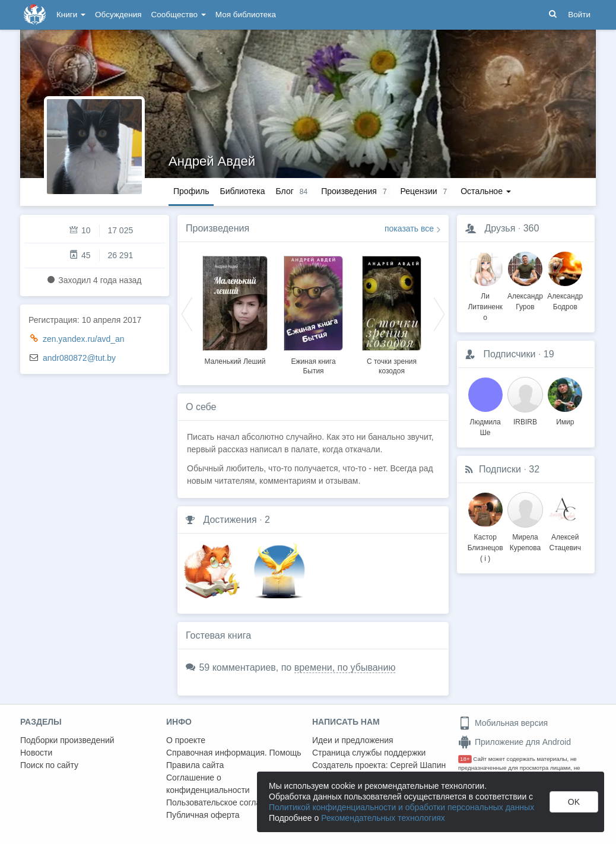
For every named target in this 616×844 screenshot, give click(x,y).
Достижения (230, 520)
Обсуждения (118, 15)
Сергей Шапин (418, 765)
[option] (235, 309)
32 (534, 469)
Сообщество (179, 15)
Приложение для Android (515, 742)
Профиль (191, 191)
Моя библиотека (246, 15)
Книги (71, 15)
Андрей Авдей (212, 161)
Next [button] (439, 313)
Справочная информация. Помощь (234, 753)
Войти (579, 15)
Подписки (500, 469)
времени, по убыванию (345, 667)
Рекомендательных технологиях (383, 818)
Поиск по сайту (49, 765)
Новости (36, 753)
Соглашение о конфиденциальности (208, 784)
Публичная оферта (203, 815)
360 (531, 228)
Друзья (500, 228)
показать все (409, 229)
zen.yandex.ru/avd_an (84, 339)
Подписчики (509, 354)
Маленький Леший (235, 361)
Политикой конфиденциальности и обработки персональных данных (401, 807)
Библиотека (242, 191)
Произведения (217, 228)
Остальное (486, 191)
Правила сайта (195, 765)
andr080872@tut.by (79, 358)
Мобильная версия (503, 723)
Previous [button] (187, 313)
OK (574, 802)
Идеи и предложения (353, 740)
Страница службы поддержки (369, 753)
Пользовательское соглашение (226, 802)
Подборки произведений (67, 740)
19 (549, 354)
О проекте (186, 740)
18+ (465, 759)
